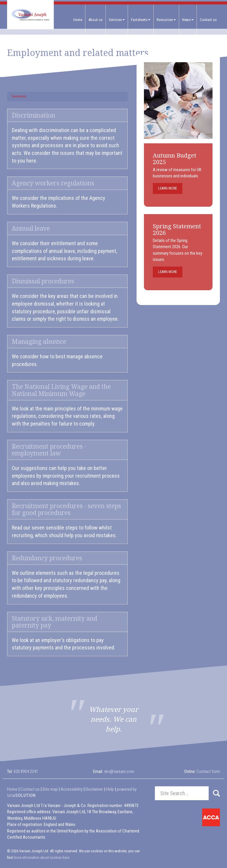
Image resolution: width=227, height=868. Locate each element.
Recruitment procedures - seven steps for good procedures (67, 509)
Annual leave (31, 228)
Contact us (208, 20)
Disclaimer (94, 789)
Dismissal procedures (43, 281)
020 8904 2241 (26, 771)
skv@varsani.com (119, 771)
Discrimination (34, 115)
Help (110, 789)
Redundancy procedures (47, 558)
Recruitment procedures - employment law (49, 450)
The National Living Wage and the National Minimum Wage (61, 390)
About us (95, 20)
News (188, 20)
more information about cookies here (41, 857)
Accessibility (72, 789)
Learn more (168, 188)
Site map (50, 789)
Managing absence (39, 342)
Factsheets (141, 20)
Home (78, 20)
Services (117, 20)
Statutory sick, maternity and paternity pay (55, 622)
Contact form (208, 771)
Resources (166, 20)
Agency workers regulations (53, 183)
